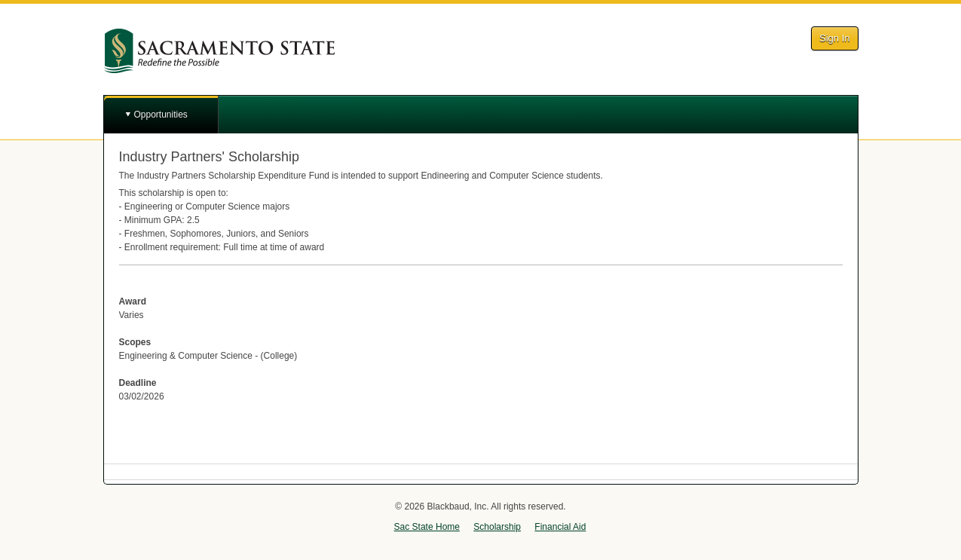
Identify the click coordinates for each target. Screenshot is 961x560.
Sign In (834, 38)
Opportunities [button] (161, 115)
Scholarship (497, 527)
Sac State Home (427, 527)
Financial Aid (560, 527)
